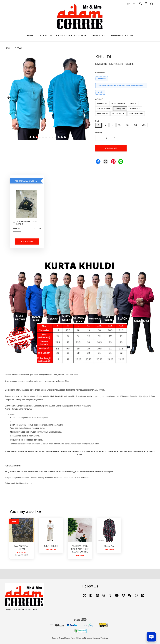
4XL (144, 125)
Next (86, 98)
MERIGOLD (135, 109)
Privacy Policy (70, 638)
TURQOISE (120, 109)
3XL (136, 125)
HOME (30, 36)
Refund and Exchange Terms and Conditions (92, 638)
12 (65, 137)
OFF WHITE (102, 114)
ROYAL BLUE (119, 114)
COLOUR (99, 99)
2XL (127, 125)
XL (120, 125)
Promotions (100, 73)
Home (7, 48)
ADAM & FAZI (99, 36)
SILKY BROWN (136, 114)
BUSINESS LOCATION (122, 36)
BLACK (133, 103)
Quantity (99, 133)
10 (59, 137)
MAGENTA (102, 103)
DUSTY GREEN (118, 103)
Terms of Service (58, 638)
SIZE (97, 121)
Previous (9, 98)
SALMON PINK (104, 109)
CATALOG (45, 36)
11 (62, 137)
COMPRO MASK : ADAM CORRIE (25, 223)
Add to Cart (27, 241)
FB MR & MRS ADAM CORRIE (71, 36)
